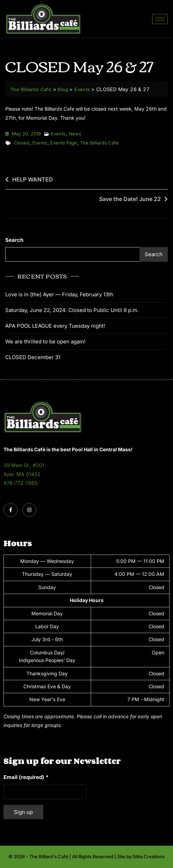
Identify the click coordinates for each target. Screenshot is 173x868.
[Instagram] (29, 510)
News (75, 134)
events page (64, 143)
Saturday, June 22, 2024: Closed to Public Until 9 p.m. (72, 310)
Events (58, 134)
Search (14, 240)
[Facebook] (10, 510)
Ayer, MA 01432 (22, 474)
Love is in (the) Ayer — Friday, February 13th (59, 294)
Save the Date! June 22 (130, 199)
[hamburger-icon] (160, 19)
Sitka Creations (149, 856)
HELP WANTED (33, 179)
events (40, 143)
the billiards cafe (99, 143)
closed (22, 143)
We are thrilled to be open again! (45, 342)
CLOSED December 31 (33, 357)
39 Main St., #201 (24, 465)
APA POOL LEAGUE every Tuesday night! (55, 326)
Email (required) (26, 777)
